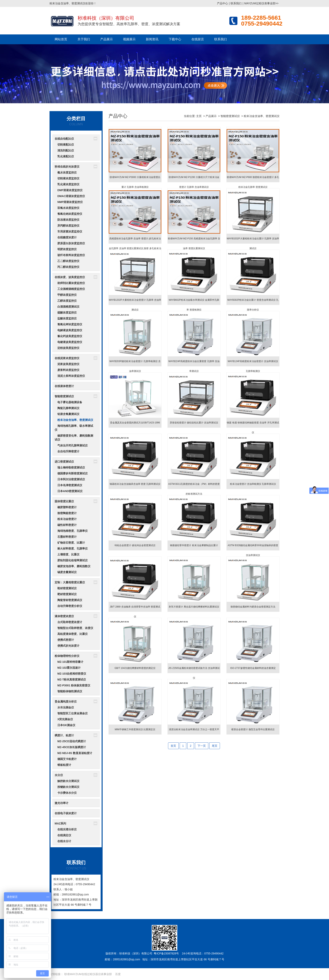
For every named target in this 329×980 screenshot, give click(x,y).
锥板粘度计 (64, 765)
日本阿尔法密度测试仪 (71, 479)
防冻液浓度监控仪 (68, 220)
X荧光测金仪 (65, 719)
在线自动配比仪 (64, 139)
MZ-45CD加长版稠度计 (72, 747)
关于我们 (84, 39)
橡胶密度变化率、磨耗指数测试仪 (74, 438)
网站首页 (61, 39)
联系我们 (236, 3)
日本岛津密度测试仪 (70, 485)
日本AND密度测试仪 (70, 491)
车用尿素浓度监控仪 (70, 231)
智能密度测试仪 (64, 396)
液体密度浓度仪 (64, 616)
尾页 (215, 746)
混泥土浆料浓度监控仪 (71, 376)
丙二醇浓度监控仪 (68, 267)
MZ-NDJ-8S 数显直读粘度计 (75, 753)
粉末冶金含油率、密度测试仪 (75, 420)
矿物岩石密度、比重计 (71, 543)
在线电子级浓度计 (66, 813)
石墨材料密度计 (67, 537)
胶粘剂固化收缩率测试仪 (73, 560)
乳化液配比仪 (66, 156)
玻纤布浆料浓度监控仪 (71, 255)
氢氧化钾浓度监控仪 (70, 324)
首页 (173, 746)
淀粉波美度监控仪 (68, 348)
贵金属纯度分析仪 (66, 702)
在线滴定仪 (64, 835)
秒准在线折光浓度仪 (67, 167)
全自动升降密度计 (68, 451)
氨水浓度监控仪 (67, 172)
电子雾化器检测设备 (70, 402)
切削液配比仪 (66, 145)
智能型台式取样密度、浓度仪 (75, 628)
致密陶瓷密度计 (67, 513)
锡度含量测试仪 (67, 572)
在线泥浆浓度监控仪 (67, 358)
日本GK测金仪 (66, 725)
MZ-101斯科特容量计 (70, 662)
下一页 (202, 746)
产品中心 (222, 3)
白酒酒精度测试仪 (68, 307)
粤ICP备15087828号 (166, 953)
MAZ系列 (60, 823)
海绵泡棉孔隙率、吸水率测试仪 (74, 428)
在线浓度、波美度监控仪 (70, 277)
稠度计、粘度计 (64, 735)
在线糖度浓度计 (67, 237)
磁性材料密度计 (67, 525)
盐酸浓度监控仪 (67, 318)
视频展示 (129, 39)
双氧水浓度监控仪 (68, 208)
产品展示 (107, 39)
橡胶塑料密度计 (67, 507)
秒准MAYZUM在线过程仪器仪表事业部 (88, 974)
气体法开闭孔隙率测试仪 (73, 445)
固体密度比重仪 (64, 501)
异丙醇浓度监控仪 (68, 226)
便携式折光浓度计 (68, 646)
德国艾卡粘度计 (67, 759)
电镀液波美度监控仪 (70, 342)
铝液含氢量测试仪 (68, 414)
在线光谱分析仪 (67, 829)
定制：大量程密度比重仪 (70, 582)
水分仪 (59, 775)
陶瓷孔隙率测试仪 (68, 408)
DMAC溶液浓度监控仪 (71, 196)
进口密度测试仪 (64, 462)
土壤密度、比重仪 (68, 554)
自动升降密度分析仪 (70, 606)
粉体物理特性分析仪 (67, 656)
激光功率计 (62, 803)
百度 (118, 974)
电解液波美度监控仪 (70, 330)
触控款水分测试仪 (68, 781)
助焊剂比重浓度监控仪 (71, 283)
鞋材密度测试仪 (67, 588)
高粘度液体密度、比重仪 (73, 634)
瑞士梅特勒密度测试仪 (71, 467)
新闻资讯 (152, 39)
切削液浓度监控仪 (68, 178)
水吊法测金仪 (66, 707)
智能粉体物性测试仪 (70, 691)
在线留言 (198, 39)
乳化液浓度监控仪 (68, 184)
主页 (199, 116)
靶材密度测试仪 (67, 594)
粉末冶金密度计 (67, 519)
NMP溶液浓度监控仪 (70, 202)
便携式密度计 (66, 640)
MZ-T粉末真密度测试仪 (72, 679)
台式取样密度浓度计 (70, 622)
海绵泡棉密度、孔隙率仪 (73, 531)
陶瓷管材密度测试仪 (70, 600)
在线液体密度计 (64, 386)
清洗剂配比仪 (66, 150)
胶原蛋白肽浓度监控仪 (71, 243)
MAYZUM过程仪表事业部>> (261, 3)
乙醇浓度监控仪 (67, 301)
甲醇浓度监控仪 (67, 295)
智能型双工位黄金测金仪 (73, 713)
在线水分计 (64, 841)
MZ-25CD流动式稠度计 (72, 741)
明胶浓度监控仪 (67, 249)
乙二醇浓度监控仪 (68, 261)
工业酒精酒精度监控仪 (71, 289)
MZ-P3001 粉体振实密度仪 (74, 685)
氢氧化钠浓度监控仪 (70, 214)
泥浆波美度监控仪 (68, 364)
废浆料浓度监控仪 (68, 370)
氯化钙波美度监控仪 (70, 336)
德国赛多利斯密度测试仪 (73, 473)
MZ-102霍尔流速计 (69, 668)
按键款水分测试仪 (68, 787)
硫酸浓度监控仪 (67, 313)
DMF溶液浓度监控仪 (70, 190)
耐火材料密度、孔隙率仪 (73, 549)
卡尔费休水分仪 (67, 793)
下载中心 (175, 39)
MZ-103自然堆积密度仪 (72, 674)
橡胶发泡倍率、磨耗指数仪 (74, 566)
